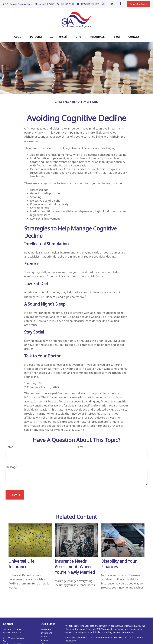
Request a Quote (138, 4)
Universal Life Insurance (21, 564)
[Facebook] (120, 4)
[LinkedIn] (112, 4)
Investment (46, 633)
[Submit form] (15, 495)
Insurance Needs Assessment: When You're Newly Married (75, 567)
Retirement (46, 629)
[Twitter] (103, 4)
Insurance (45, 640)
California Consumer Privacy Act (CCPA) (85, 629)
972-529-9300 (66, 4)
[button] (18, 37)
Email (82, 447)
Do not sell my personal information (116, 632)
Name (9, 447)
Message (11, 467)
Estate (44, 636)
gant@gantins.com (88, 4)
